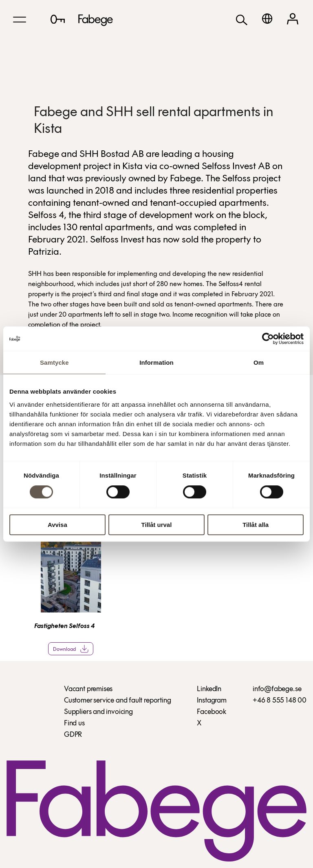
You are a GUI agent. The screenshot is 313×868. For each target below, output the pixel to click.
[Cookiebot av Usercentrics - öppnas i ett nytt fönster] (268, 339)
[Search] (242, 19)
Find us (74, 724)
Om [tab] (259, 362)
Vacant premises (88, 689)
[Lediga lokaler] (58, 19)
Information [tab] (156, 362)
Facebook (212, 712)
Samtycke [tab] (54, 362)
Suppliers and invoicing (98, 712)
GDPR (73, 735)
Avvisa (57, 525)
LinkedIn (209, 689)
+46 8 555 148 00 (280, 701)
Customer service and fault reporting (118, 701)
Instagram (212, 701)
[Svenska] (267, 19)
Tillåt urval (157, 525)
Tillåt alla (256, 525)
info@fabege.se (277, 689)
